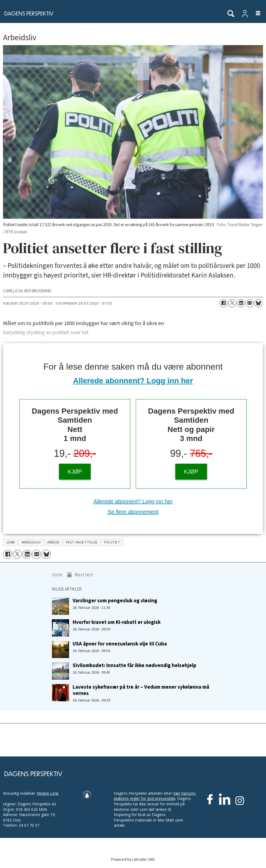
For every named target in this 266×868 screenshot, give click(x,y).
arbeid (53, 542)
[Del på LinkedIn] (241, 303)
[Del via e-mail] (250, 303)
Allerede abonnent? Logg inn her (133, 381)
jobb (11, 542)
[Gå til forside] (27, 13)
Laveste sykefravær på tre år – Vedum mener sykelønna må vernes (141, 690)
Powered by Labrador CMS (133, 859)
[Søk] (231, 14)
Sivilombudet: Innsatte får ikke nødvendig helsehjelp (135, 665)
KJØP (75, 472)
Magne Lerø (48, 793)
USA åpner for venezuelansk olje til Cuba (120, 644)
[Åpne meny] (255, 14)
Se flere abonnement (133, 512)
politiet (112, 542)
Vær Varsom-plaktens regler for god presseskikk (155, 796)
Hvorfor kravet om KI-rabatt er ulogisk (117, 622)
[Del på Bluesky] (258, 303)
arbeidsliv (31, 542)
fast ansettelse (82, 542)
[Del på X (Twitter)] (232, 303)
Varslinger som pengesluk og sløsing (115, 601)
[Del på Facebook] (223, 303)
